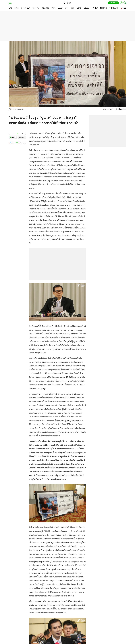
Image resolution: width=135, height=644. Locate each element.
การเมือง (111, 109)
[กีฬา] (54, 8)
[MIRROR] (103, 8)
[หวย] (73, 8)
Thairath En (113, 3)
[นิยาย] (79, 8)
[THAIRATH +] (114, 8)
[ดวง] (67, 8)
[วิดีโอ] (17, 8)
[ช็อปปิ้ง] (87, 8)
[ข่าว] (10, 8)
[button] (10, 142)
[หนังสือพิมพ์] (26, 8)
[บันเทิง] (60, 8)
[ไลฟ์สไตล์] (46, 8)
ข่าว (104, 109)
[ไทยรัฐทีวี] (36, 8)
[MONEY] (95, 8)
